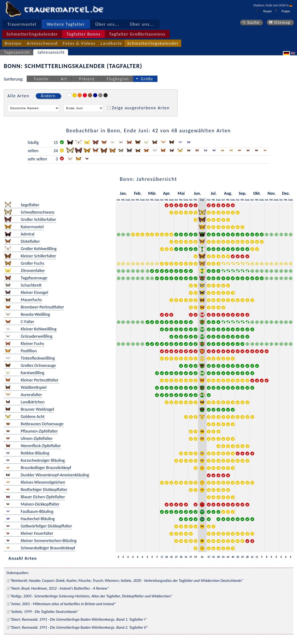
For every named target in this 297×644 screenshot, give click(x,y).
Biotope (13, 43)
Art (64, 79)
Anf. (118, 200)
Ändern (48, 96)
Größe (147, 79)
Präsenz (87, 79)
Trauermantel (22, 24)
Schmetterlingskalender (32, 34)
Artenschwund (42, 43)
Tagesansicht (17, 52)
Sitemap (282, 22)
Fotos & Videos (79, 43)
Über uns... (107, 24)
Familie (41, 79)
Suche (253, 22)
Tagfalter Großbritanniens (137, 34)
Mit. (123, 200)
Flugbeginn (118, 79)
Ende (128, 200)
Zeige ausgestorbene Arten (141, 108)
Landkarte (111, 43)
